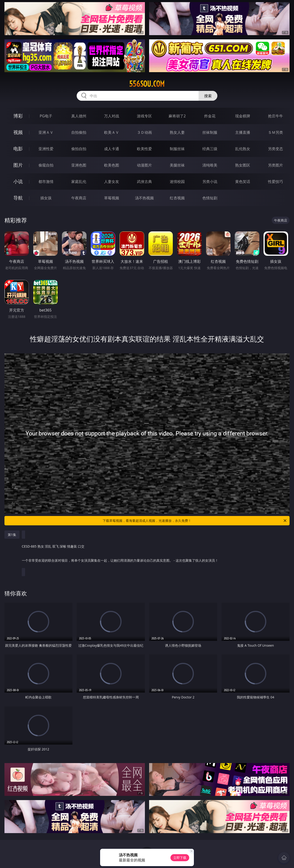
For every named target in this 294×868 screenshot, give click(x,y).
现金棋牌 (243, 116)
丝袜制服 (210, 132)
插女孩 (46, 198)
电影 (18, 149)
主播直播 (243, 132)
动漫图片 (144, 165)
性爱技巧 (275, 182)
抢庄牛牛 (275, 116)
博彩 (18, 116)
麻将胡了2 (177, 116)
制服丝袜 (177, 149)
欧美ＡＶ (112, 132)
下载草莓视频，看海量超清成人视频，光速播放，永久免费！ (195, 521)
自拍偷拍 (79, 132)
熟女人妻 (177, 132)
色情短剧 (210, 198)
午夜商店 (79, 198)
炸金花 (210, 116)
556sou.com (147, 84)
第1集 (12, 535)
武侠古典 (144, 182)
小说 (18, 181)
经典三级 (210, 149)
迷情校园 (177, 182)
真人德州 (79, 116)
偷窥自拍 (46, 165)
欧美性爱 (144, 149)
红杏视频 (177, 198)
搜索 (208, 96)
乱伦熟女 (243, 149)
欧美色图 (112, 165)
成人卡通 (112, 149)
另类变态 (275, 149)
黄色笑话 (243, 182)
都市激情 (46, 182)
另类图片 (275, 165)
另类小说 (210, 182)
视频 (18, 132)
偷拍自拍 (79, 149)
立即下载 (180, 858)
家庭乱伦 (79, 182)
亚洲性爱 (46, 149)
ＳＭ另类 (275, 132)
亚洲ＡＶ (46, 132)
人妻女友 (112, 182)
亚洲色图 (79, 165)
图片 (18, 165)
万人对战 (112, 116)
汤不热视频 (144, 198)
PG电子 (46, 116)
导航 (18, 198)
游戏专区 (144, 116)
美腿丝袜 (177, 165)
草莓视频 (112, 198)
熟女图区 (243, 165)
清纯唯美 (210, 165)
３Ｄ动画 (144, 132)
